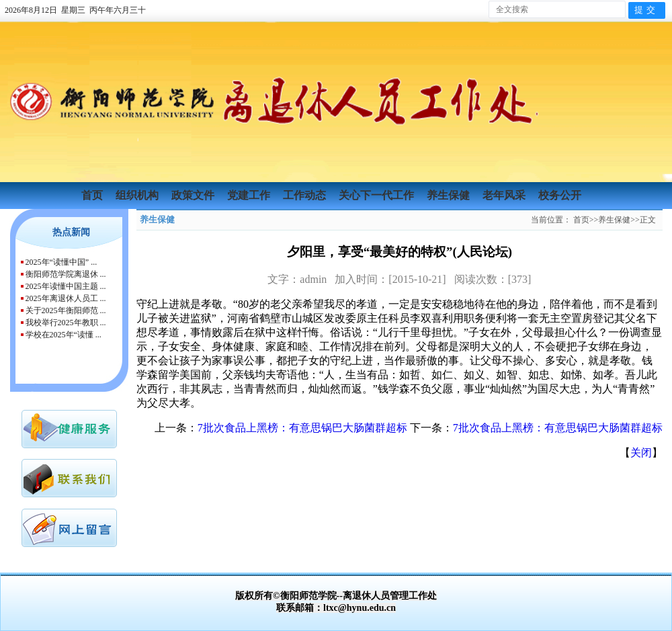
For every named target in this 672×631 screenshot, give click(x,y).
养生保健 (450, 195)
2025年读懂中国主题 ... (66, 286)
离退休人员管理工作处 (390, 596)
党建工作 (250, 195)
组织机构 (138, 195)
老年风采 (505, 195)
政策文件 (194, 195)
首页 (93, 195)
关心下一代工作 (378, 195)
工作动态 (306, 195)
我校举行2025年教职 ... (66, 323)
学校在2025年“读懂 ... (64, 335)
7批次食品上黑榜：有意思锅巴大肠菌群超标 (302, 428)
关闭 (641, 453)
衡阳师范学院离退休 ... (66, 274)
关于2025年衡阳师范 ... (66, 310)
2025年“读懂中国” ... (61, 262)
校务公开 (560, 195)
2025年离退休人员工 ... (66, 298)
